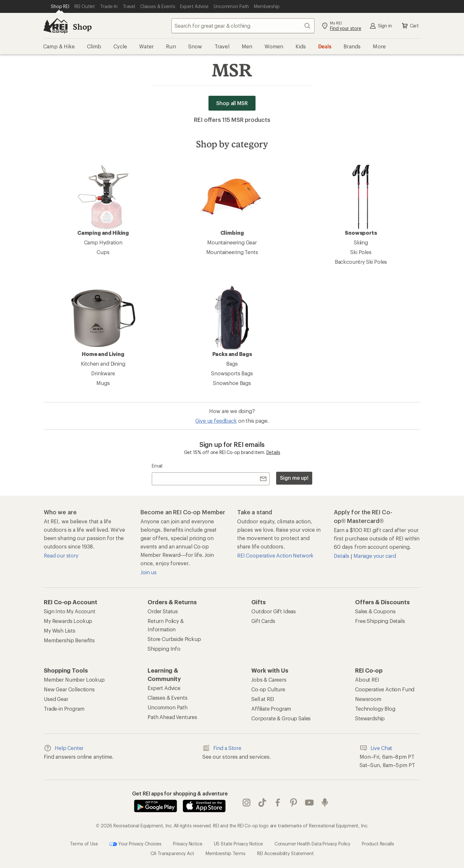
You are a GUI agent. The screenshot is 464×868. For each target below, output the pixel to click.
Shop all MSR (232, 103)
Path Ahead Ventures (172, 717)
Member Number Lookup (74, 680)
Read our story (61, 555)
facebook (278, 803)
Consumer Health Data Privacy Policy (312, 844)
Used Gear (56, 699)
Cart (410, 26)
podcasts (325, 803)
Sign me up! (294, 478)
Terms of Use (84, 844)
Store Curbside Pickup (174, 639)
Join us (149, 572)
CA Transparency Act (172, 853)
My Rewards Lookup (68, 621)
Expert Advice (164, 688)
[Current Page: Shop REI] (60, 6)
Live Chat (376, 748)
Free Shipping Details (380, 621)
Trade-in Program (64, 709)
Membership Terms (225, 853)
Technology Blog (375, 709)
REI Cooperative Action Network (275, 555)
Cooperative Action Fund (385, 689)
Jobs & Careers (269, 680)
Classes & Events (167, 698)
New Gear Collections (69, 689)
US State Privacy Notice (238, 844)
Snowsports (361, 200)
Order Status (163, 611)
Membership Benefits (69, 640)
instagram (247, 803)
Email (157, 466)
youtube (309, 803)
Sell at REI (263, 699)
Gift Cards (263, 621)
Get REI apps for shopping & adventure (180, 793)
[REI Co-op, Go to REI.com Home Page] (55, 26)
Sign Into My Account (70, 611)
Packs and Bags (232, 321)
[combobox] (243, 26)
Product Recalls (378, 844)
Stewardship (370, 718)
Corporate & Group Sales (281, 718)
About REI (367, 680)
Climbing (232, 200)
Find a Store (222, 748)
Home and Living (103, 321)
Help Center (64, 748)
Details (273, 452)
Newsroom (368, 699)
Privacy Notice (188, 844)
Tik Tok (262, 803)
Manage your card (375, 556)
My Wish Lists (60, 631)
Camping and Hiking (103, 200)
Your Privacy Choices (135, 844)
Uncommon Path (168, 707)
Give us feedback (216, 421)
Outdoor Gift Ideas (274, 611)
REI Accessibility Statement (285, 853)
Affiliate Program (271, 709)
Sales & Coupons (375, 611)
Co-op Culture (268, 689)
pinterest (294, 803)
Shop (82, 27)
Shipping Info (164, 649)
